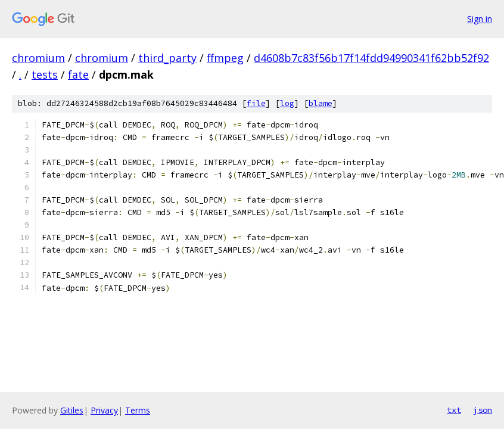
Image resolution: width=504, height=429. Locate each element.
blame (321, 103)
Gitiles (72, 410)
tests (45, 74)
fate (78, 74)
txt (454, 410)
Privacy (104, 410)
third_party (167, 58)
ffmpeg (225, 58)
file (256, 103)
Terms (138, 410)
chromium (38, 58)
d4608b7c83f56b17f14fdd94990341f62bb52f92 (371, 58)
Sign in (480, 19)
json (483, 410)
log (287, 103)
